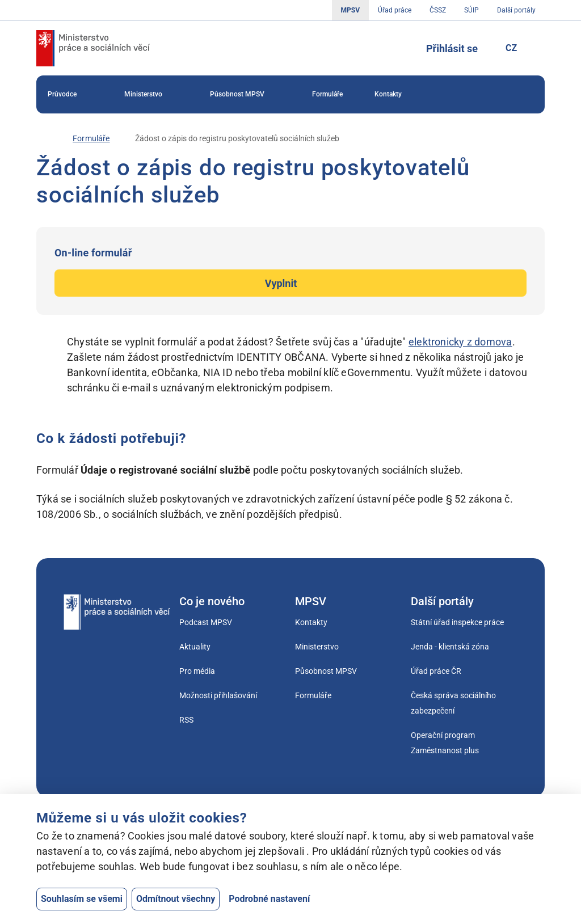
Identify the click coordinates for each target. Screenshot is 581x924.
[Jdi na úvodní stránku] (93, 48)
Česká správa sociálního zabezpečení (453, 703)
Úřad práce (395, 10)
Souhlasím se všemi (82, 899)
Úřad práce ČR (436, 671)
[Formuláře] (91, 139)
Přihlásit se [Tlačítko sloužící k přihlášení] (452, 48)
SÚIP (471, 10)
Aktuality (195, 647)
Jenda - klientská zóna (450, 647)
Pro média (197, 671)
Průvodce (70, 95)
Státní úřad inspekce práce (457, 622)
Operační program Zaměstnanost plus (445, 743)
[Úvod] (42, 138)
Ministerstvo (151, 95)
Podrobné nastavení (269, 899)
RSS (186, 720)
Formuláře (327, 94)
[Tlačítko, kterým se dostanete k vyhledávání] (400, 48)
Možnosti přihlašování (218, 695)
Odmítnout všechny (176, 899)
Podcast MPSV (206, 622)
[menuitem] (70, 94)
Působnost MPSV (245, 95)
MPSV (350, 10)
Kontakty (388, 94)
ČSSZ (438, 10)
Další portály (516, 10)
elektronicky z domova (460, 342)
